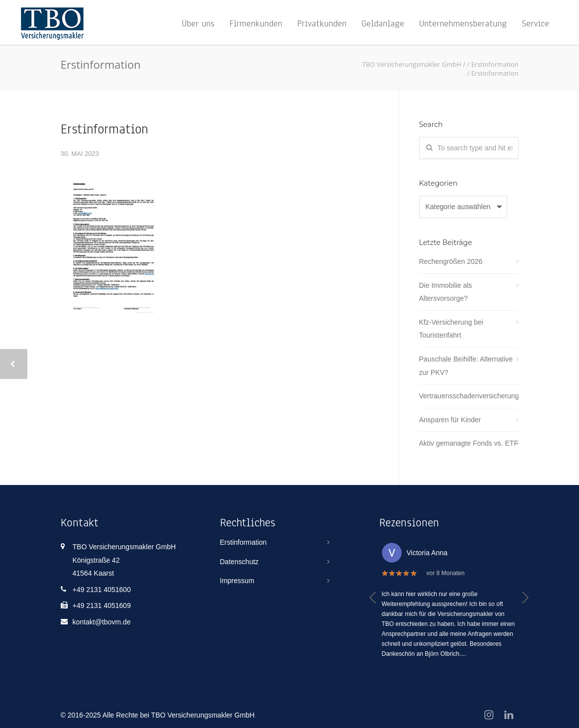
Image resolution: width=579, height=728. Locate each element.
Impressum (237, 581)
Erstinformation (104, 129)
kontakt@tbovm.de (102, 622)
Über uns (198, 23)
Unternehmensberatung (463, 23)
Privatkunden (322, 23)
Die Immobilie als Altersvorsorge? (446, 292)
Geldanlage (383, 23)
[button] (373, 598)
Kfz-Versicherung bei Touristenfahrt (451, 329)
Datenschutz (239, 562)
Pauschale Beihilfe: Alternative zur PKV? (466, 366)
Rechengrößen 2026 (451, 261)
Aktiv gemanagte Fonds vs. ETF (469, 443)
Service (535, 23)
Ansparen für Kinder (450, 420)
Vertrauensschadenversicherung (469, 396)
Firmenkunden (256, 23)
